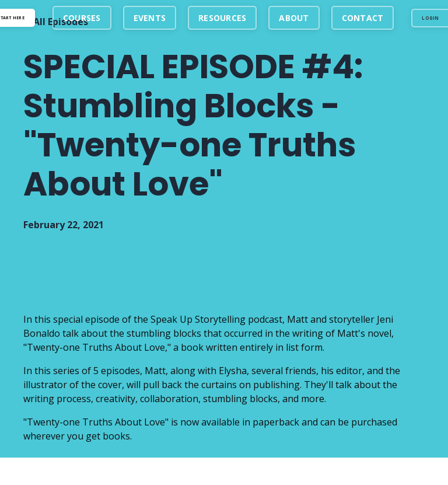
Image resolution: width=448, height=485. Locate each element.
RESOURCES (222, 18)
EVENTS (150, 18)
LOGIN (430, 18)
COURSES (82, 18)
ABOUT (294, 18)
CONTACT (363, 18)
